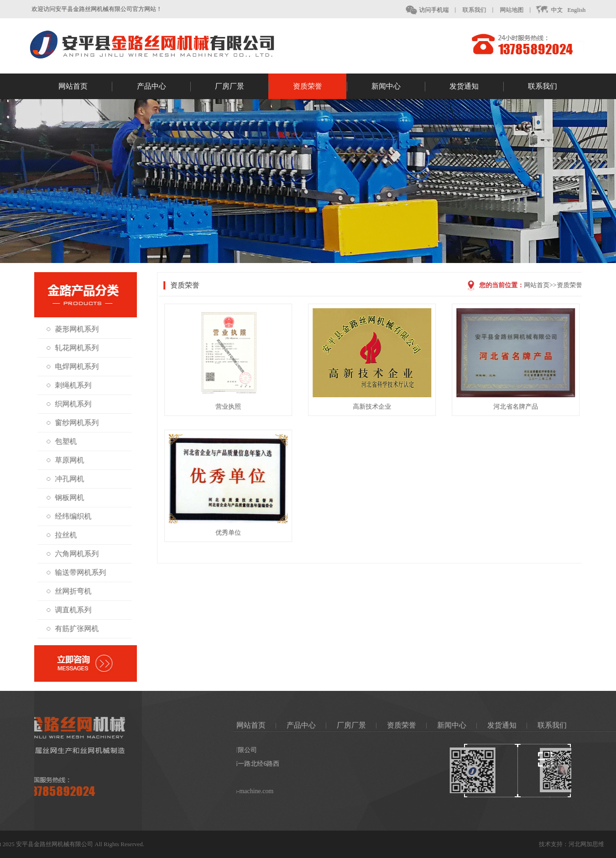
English (583, 10)
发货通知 (476, 87)
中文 (555, 10)
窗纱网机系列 (73, 423)
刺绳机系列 (70, 385)
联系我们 (480, 10)
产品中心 (164, 87)
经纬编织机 (70, 516)
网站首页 (85, 87)
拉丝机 (63, 535)
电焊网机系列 (73, 366)
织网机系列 (70, 404)
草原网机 (66, 460)
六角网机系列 (73, 554)
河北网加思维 (598, 844)
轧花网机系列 (73, 348)
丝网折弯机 (70, 591)
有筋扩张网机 (73, 629)
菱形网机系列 (73, 329)
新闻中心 (398, 87)
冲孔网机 (66, 479)
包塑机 (63, 441)
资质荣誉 (320, 87)
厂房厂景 (242, 87)
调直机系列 (70, 610)
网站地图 (518, 10)
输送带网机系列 (77, 572)
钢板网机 (66, 497)
